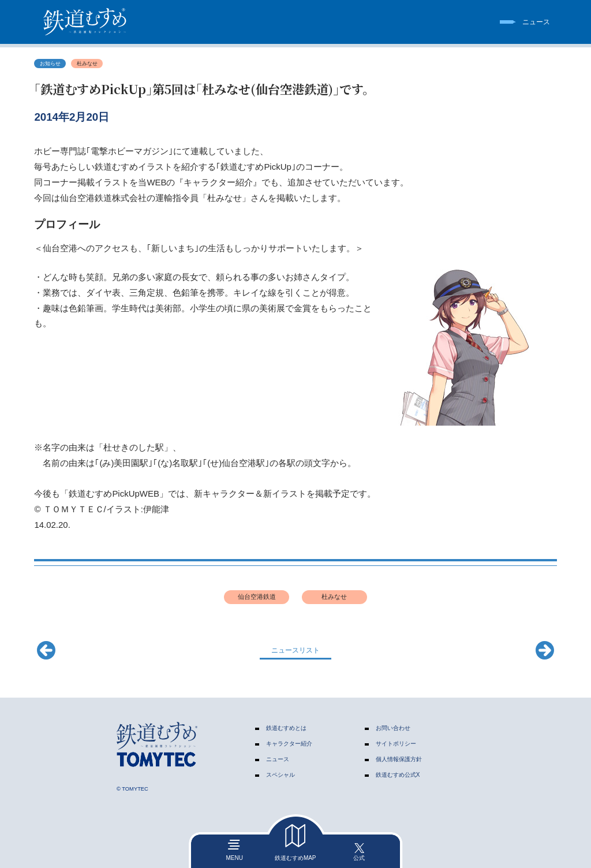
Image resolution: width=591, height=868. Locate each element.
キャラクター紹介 (289, 744)
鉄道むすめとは (286, 728)
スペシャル (280, 775)
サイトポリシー (396, 744)
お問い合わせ (393, 728)
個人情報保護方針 (399, 759)
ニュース (278, 759)
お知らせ (50, 64)
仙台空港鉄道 (257, 597)
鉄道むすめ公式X (398, 775)
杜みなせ (87, 64)
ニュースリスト (295, 650)
